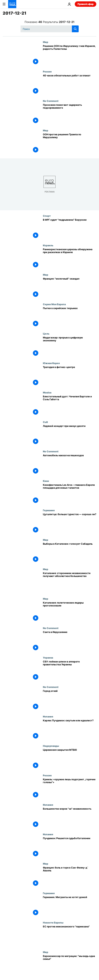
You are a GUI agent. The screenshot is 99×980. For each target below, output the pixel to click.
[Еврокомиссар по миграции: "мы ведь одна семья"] (70, 965)
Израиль (48, 245)
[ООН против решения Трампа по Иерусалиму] (70, 144)
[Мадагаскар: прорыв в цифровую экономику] (70, 347)
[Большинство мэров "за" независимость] (70, 818)
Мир (46, 42)
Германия (49, 510)
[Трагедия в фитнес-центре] (70, 376)
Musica (47, 392)
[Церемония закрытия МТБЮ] (70, 759)
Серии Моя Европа (54, 304)
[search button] (75, 29)
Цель (46, 334)
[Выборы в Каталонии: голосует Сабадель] (70, 553)
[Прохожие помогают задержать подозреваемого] (70, 114)
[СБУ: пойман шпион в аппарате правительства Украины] (70, 671)
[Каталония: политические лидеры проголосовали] (70, 612)
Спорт (47, 216)
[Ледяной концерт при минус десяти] (70, 435)
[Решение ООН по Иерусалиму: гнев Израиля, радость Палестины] (70, 55)
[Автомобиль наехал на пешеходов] (70, 465)
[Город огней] (70, 700)
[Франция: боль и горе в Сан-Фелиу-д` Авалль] (70, 877)
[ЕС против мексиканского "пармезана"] (70, 936)
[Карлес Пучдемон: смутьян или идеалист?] (70, 730)
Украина (48, 658)
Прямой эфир (86, 4)
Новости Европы (53, 922)
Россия (47, 71)
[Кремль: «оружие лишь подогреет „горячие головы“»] (70, 789)
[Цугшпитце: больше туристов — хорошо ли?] (70, 524)
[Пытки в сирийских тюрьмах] (70, 318)
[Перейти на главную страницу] (12, 4)
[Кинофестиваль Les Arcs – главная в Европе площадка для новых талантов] (70, 494)
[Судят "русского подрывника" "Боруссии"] (70, 229)
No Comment (51, 101)
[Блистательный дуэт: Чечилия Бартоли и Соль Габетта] (70, 406)
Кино (46, 481)
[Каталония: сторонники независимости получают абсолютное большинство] (70, 583)
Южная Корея (51, 363)
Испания (48, 716)
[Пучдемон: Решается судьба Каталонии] (70, 848)
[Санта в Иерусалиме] (70, 641)
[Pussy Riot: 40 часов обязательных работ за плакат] (70, 85)
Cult (45, 422)
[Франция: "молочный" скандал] (70, 288)
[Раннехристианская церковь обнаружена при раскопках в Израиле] (70, 259)
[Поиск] (50, 29)
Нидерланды (51, 746)
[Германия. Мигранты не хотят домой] (70, 907)
